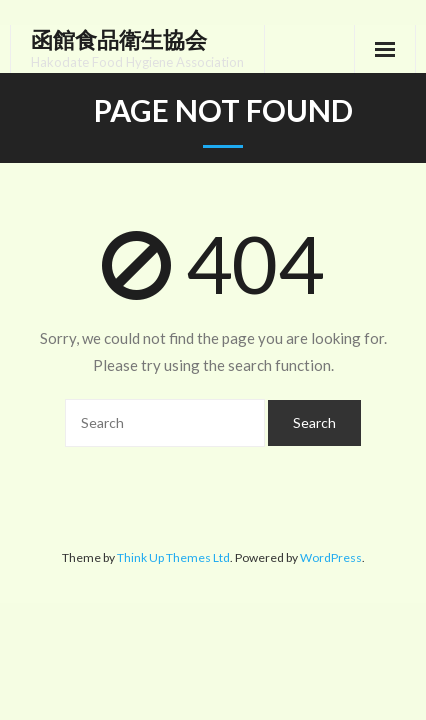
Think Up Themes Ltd (173, 557)
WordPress (331, 557)
